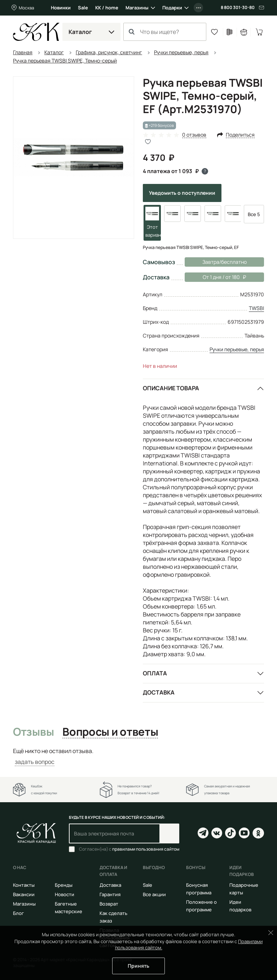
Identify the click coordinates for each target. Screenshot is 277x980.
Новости (65, 894)
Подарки (172, 8)
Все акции (154, 894)
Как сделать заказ (113, 917)
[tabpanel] (138, 757)
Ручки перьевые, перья (237, 349)
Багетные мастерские (69, 908)
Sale (83, 8)
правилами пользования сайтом (146, 849)
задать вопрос (35, 762)
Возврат (109, 904)
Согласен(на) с (129, 849)
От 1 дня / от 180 (215, 277)
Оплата (155, 673)
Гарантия (110, 894)
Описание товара (171, 388)
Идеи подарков (240, 906)
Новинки (61, 8)
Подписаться (169, 833)
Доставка (159, 692)
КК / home (107, 8)
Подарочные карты (244, 889)
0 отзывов (194, 135)
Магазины (137, 8)
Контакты (24, 885)
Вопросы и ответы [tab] (110, 732)
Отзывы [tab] (33, 732)
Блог (18, 913)
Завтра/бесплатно (225, 262)
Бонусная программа (199, 889)
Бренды (64, 885)
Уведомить (182, 193)
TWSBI (256, 308)
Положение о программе (201, 906)
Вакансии (24, 894)
